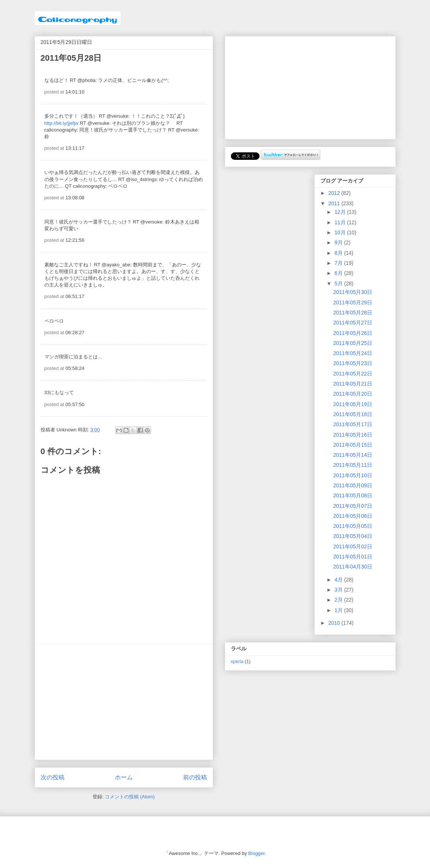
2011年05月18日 (352, 414)
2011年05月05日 (352, 526)
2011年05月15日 (352, 445)
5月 (339, 283)
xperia (237, 662)
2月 (339, 600)
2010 (335, 623)
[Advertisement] (124, 702)
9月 (339, 243)
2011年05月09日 (352, 485)
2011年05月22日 (352, 374)
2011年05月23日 (352, 363)
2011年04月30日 (352, 567)
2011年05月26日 (352, 333)
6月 (339, 273)
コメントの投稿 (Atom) (130, 797)
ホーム (124, 777)
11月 (341, 222)
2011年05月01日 (352, 557)
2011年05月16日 (352, 435)
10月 (341, 232)
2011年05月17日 (352, 424)
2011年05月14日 (352, 455)
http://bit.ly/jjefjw (62, 123)
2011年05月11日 (352, 465)
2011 (335, 203)
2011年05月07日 (352, 506)
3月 (339, 590)
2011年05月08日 (352, 495)
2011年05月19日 (352, 404)
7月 (339, 263)
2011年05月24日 (352, 353)
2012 (335, 193)
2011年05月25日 (352, 343)
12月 (341, 212)
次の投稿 (53, 777)
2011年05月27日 (352, 323)
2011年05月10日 (352, 475)
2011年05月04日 (352, 536)
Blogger (257, 853)
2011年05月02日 (352, 547)
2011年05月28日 (352, 313)
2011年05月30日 (352, 292)
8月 (339, 253)
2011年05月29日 (352, 302)
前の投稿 (195, 777)
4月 (339, 580)
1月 (339, 610)
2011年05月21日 (352, 384)
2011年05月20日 (352, 394)
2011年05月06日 (352, 516)
